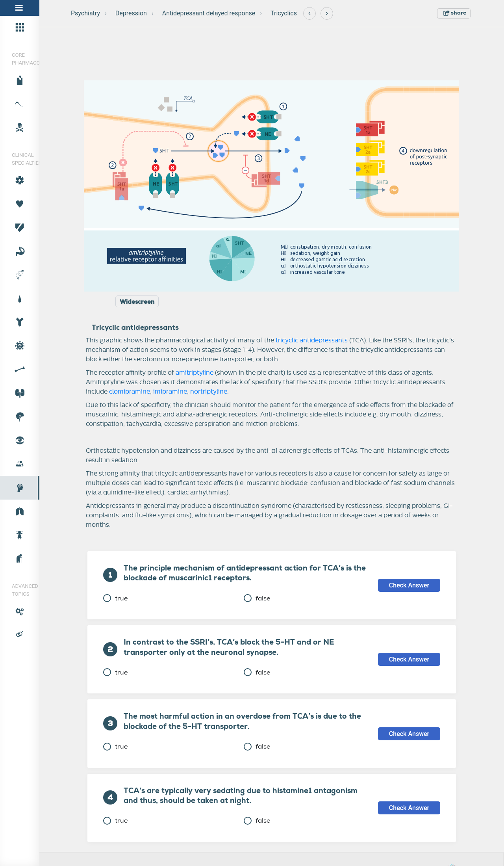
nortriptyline (209, 392)
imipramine (170, 392)
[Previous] (309, 13)
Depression (131, 13)
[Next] (327, 13)
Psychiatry (85, 13)
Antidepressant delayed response (209, 13)
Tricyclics (284, 13)
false (257, 598)
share (455, 13)
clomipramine (130, 392)
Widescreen (137, 302)
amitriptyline (195, 373)
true (115, 598)
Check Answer (409, 585)
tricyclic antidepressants (312, 340)
